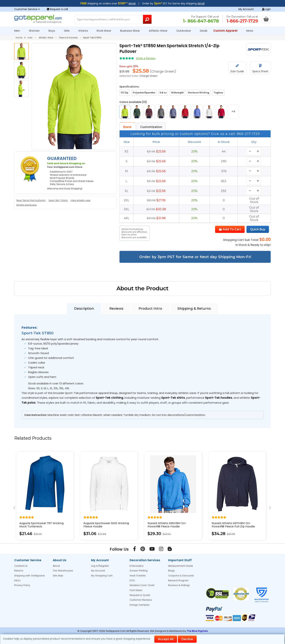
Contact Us (21, 566)
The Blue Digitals (197, 631)
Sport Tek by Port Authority (31, 200)
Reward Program (178, 580)
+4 (233, 111)
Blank (127, 127)
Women (36, 31)
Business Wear (132, 31)
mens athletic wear (81, 200)
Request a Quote (140, 595)
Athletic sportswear (26, 205)
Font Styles (136, 590)
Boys (53, 31)
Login (266, 9)
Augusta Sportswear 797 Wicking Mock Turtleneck (41, 525)
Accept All (166, 639)
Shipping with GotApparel (29, 576)
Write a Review (146, 58)
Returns (19, 571)
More (251, 31)
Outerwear (185, 31)
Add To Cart (230, 229)
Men (19, 31)
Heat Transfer (138, 576)
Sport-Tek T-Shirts (58, 200)
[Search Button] (147, 19)
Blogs (171, 571)
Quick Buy (258, 229)
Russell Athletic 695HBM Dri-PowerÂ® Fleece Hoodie (167, 525)
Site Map (58, 576)
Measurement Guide (181, 566)
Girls (68, 31)
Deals (204, 31)
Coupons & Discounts (181, 576)
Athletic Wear (160, 31)
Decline (187, 639)
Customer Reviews (141, 600)
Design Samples (139, 605)
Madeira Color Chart (142, 585)
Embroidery (137, 566)
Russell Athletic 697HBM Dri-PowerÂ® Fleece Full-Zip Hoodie (233, 525)
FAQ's (17, 580)
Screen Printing (139, 571)
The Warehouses (63, 571)
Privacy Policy (22, 585)
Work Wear (105, 31)
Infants (84, 31)
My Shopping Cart (102, 576)
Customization (151, 127)
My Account (246, 9)
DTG (132, 580)
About (56, 566)
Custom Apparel (227, 31)
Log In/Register (100, 566)
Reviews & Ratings (179, 585)
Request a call (57, 9)
